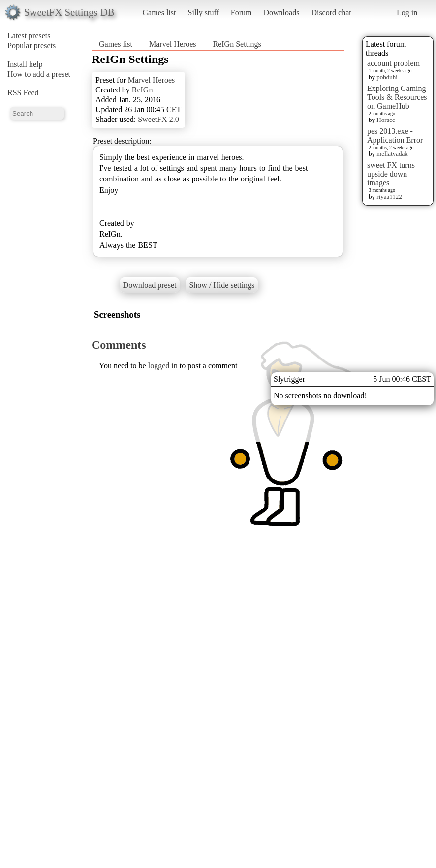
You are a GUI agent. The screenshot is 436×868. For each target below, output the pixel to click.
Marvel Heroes (173, 44)
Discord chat (331, 13)
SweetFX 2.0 (158, 119)
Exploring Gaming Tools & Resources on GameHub (397, 97)
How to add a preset (39, 74)
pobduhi (387, 77)
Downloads (281, 13)
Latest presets (29, 36)
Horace (386, 120)
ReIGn (142, 90)
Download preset (150, 285)
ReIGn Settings (237, 44)
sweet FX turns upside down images (391, 174)
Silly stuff (203, 13)
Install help (25, 64)
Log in (407, 13)
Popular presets (31, 45)
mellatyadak (392, 154)
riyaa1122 (389, 196)
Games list (159, 13)
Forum (241, 13)
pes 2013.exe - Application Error (395, 135)
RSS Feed (23, 93)
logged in (163, 366)
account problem (393, 63)
